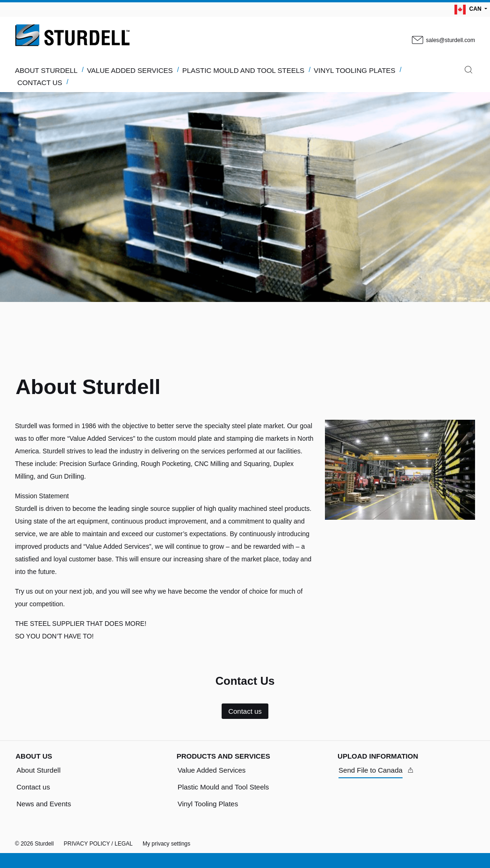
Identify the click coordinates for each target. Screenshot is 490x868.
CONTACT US (40, 82)
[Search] (468, 72)
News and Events (44, 804)
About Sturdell (38, 770)
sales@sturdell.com (443, 41)
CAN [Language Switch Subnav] (469, 10)
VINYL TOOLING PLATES (355, 70)
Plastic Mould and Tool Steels (223, 787)
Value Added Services (212, 770)
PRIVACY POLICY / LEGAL (98, 844)
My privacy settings (166, 844)
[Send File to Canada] (376, 770)
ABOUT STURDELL (46, 70)
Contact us (245, 711)
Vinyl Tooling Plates (208, 804)
